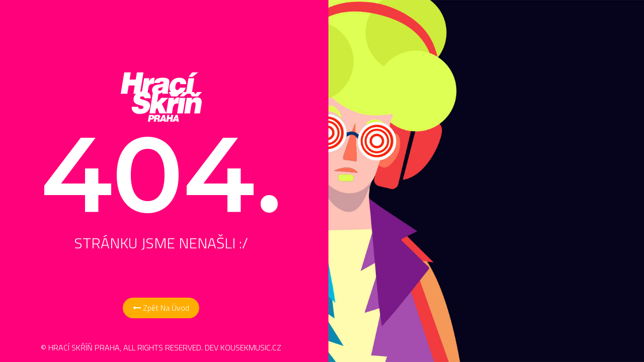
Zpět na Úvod (161, 308)
